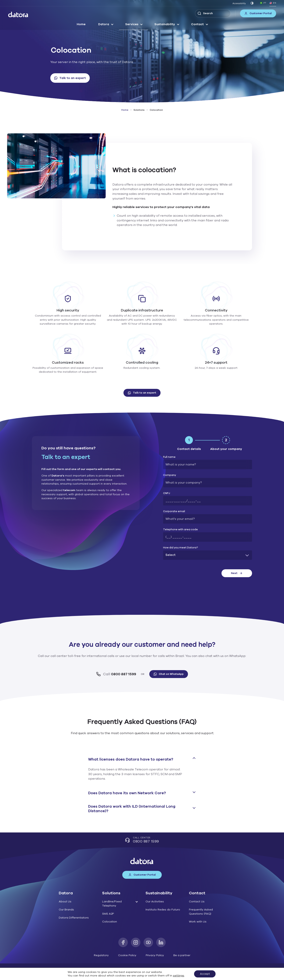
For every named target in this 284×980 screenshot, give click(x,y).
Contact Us (197, 902)
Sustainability (165, 24)
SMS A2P (108, 914)
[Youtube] (148, 942)
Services (132, 24)
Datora (104, 24)
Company (170, 475)
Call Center (142, 840)
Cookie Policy (127, 955)
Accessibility (239, 3)
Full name (169, 457)
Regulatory (101, 955)
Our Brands (66, 910)
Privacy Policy (155, 955)
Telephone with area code (180, 530)
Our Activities (155, 902)
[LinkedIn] (161, 942)
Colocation (110, 922)
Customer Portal (258, 13)
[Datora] (18, 14)
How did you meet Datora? (181, 548)
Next (237, 573)
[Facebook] (123, 942)
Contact (197, 24)
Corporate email (174, 511)
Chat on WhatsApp (169, 674)
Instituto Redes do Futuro (163, 910)
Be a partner (182, 955)
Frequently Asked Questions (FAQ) (201, 912)
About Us (65, 902)
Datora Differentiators (74, 918)
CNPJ (167, 493)
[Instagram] (136, 942)
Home (81, 24)
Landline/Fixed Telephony (112, 904)
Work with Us (198, 922)
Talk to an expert (70, 78)
